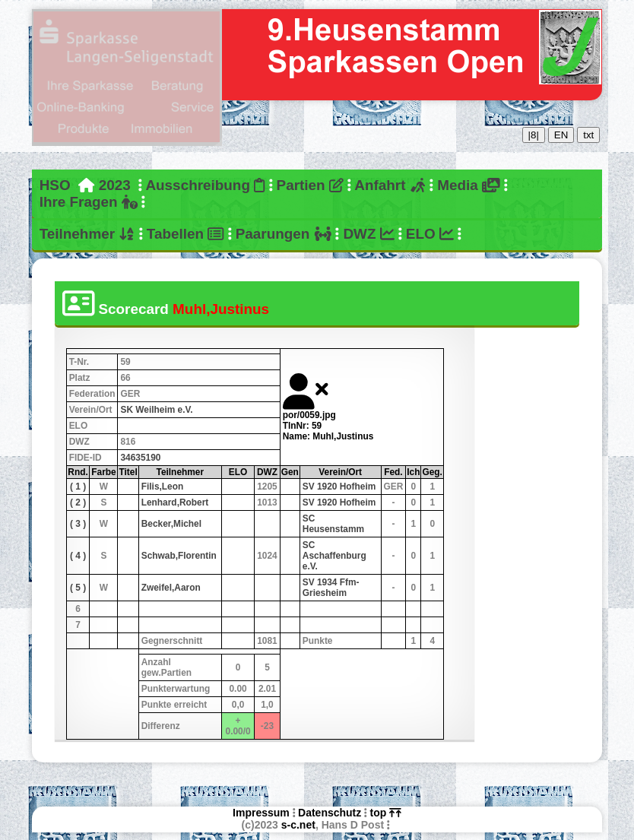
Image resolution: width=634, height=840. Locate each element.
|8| (534, 135)
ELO (430, 234)
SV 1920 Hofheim (339, 487)
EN (561, 135)
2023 (115, 185)
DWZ (368, 234)
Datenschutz (330, 813)
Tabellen (185, 234)
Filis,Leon (163, 487)
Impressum (261, 813)
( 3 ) (78, 524)
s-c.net (298, 825)
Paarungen (284, 234)
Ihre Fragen (89, 202)
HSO (55, 185)
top (386, 813)
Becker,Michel (171, 524)
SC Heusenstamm (333, 524)
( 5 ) (78, 588)
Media (468, 185)
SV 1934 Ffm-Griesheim (331, 588)
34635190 (140, 458)
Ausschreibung (205, 185)
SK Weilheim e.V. (156, 410)
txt (588, 135)
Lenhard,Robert (175, 502)
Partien (310, 185)
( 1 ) (78, 487)
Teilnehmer (87, 234)
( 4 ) (78, 556)
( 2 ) (78, 502)
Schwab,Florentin (179, 556)
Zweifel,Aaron (171, 588)
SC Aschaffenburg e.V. (334, 556)
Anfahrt (390, 185)
